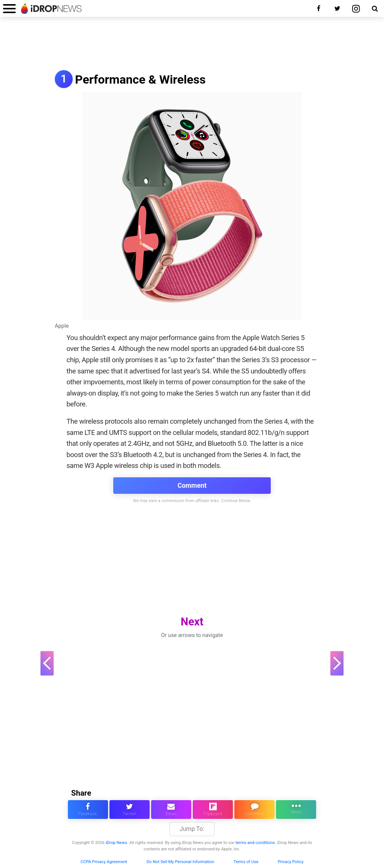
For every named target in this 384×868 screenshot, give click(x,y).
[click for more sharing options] (296, 810)
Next (192, 622)
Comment (192, 486)
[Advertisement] (192, 44)
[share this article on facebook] (88, 810)
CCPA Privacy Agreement (104, 862)
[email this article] (171, 810)
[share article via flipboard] (213, 810)
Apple (62, 326)
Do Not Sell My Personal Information (181, 862)
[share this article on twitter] (130, 810)
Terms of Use (246, 862)
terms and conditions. (256, 843)
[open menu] (9, 8)
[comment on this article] (254, 810)
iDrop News (116, 843)
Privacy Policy (290, 862)
